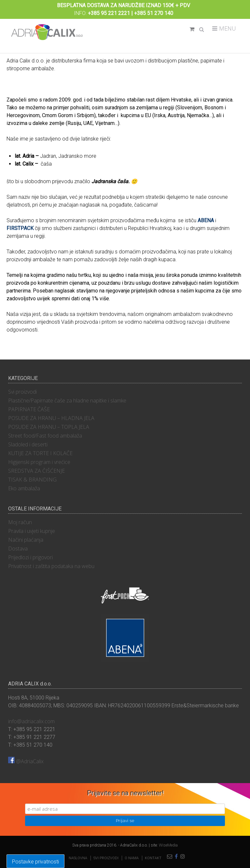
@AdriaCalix (26, 761)
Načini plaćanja (26, 540)
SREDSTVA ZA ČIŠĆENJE (36, 471)
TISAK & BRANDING (32, 480)
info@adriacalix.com (31, 721)
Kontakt (153, 858)
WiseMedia (168, 845)
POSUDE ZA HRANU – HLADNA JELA (51, 418)
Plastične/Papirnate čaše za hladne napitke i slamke (67, 400)
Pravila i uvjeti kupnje (32, 531)
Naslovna (78, 858)
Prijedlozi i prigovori (30, 557)
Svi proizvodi (22, 392)
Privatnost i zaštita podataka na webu (51, 566)
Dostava (18, 549)
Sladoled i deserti (28, 444)
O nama (132, 858)
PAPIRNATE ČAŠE (29, 409)
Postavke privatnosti (35, 862)
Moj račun (20, 522)
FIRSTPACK (20, 228)
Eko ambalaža (24, 488)
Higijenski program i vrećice (39, 462)
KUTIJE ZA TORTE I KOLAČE (40, 453)
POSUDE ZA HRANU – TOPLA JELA (49, 427)
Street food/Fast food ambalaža (45, 436)
